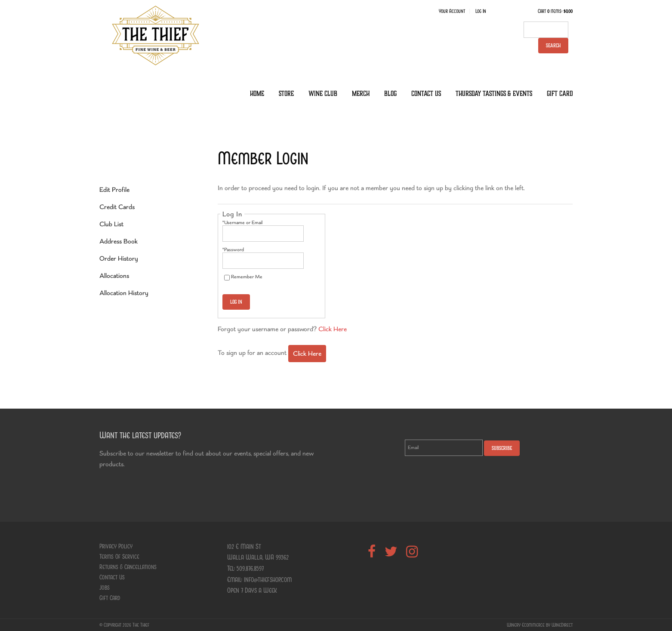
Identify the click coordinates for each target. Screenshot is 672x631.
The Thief (155, 35)
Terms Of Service (119, 557)
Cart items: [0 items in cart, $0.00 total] (555, 11)
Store (286, 94)
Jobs (105, 588)
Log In (481, 11)
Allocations (114, 275)
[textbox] (546, 30)
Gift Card (560, 94)
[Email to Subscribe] (444, 448)
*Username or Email (242, 222)
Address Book (119, 241)
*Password (233, 249)
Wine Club (323, 94)
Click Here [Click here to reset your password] (333, 329)
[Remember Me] (227, 278)
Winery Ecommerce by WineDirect (540, 625)
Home (257, 94)
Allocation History (124, 293)
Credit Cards (117, 207)
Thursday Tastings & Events (494, 94)
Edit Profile (114, 189)
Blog (390, 94)
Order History (119, 258)
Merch (361, 94)
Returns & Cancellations (128, 567)
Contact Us (426, 94)
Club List (111, 224)
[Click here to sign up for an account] (307, 354)
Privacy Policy (116, 546)
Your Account (452, 11)
